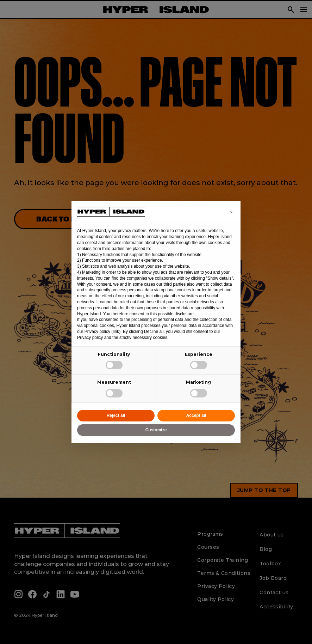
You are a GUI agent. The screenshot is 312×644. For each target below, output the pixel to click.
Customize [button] (156, 430)
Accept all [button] (196, 415)
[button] (231, 212)
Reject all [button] (116, 415)
